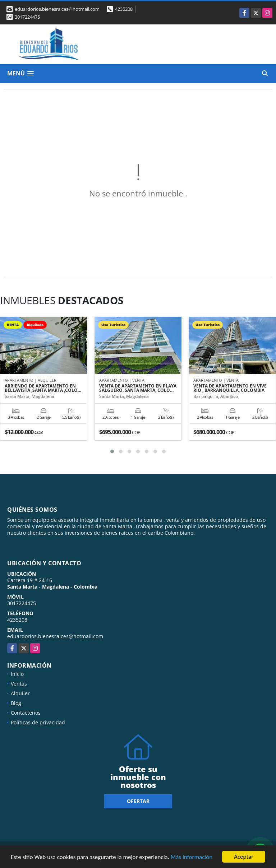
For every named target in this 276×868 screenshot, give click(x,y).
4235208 (124, 9)
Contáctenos (26, 713)
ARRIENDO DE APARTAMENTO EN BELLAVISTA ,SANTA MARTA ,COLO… (43, 388)
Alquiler (20, 693)
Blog (16, 703)
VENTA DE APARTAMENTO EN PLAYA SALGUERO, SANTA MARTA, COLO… (138, 388)
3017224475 (27, 17)
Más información (192, 857)
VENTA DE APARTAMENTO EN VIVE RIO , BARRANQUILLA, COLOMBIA (230, 388)
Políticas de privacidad (38, 722)
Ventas (19, 684)
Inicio (17, 674)
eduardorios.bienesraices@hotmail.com (55, 636)
